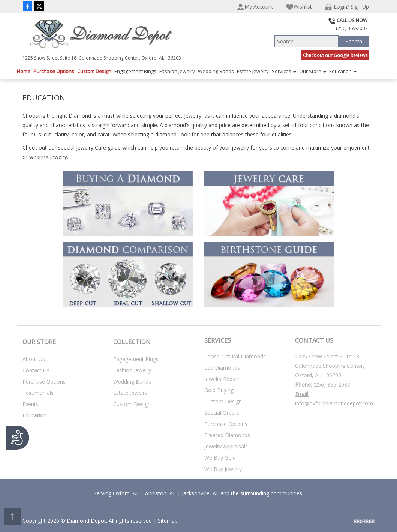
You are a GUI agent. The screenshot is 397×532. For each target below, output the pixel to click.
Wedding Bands (216, 71)
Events (31, 404)
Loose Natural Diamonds (235, 356)
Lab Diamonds (222, 368)
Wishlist (299, 7)
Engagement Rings (135, 71)
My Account (255, 7)
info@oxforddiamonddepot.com (334, 403)
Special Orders (222, 413)
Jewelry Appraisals (226, 446)
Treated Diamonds (227, 435)
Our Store (313, 71)
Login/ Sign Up (347, 7)
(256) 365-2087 (332, 384)
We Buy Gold (220, 458)
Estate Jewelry (253, 71)
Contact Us (36, 370)
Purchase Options (54, 71)
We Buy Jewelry (223, 469)
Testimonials (38, 393)
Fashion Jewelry (177, 71)
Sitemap (168, 521)
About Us (34, 359)
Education (343, 71)
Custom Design (94, 71)
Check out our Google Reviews (335, 55)
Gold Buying (219, 390)
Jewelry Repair (221, 379)
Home (24, 71)
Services (284, 71)
